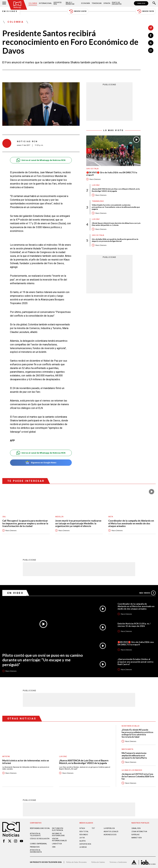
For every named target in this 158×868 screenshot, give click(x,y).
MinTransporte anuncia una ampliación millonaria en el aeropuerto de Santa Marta (134, 755)
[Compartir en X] (151, 43)
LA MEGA (83, 847)
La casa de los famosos (132, 770)
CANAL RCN (141, 3)
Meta (111, 517)
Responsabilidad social (40, 828)
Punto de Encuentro (117, 3)
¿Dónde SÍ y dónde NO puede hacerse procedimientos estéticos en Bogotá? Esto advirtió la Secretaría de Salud (137, 733)
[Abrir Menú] (4, 3)
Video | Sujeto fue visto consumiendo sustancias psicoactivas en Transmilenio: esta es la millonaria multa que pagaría (116, 207)
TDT (93, 828)
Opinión (107, 3)
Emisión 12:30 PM (78, 11)
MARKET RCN (137, 838)
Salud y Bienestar (70, 3)
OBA (54, 847)
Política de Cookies (98, 862)
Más (148, 593)
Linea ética (57, 844)
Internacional (45, 3)
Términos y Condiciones (118, 862)
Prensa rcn (35, 847)
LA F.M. (82, 838)
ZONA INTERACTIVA (139, 832)
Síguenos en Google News (41, 463)
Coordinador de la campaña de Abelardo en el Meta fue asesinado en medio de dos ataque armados (131, 523)
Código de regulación (40, 839)
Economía (85, 3)
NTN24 (82, 828)
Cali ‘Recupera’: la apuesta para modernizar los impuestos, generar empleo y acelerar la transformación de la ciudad (25, 523)
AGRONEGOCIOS (110, 835)
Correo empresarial (38, 844)
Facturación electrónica (58, 829)
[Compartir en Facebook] (151, 35)
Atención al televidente (35, 835)
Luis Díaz (96, 185)
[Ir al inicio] (17, 5)
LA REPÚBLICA (109, 828)
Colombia (33, 3)
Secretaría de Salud (131, 726)
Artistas (6, 756)
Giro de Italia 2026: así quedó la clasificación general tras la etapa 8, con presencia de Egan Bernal (115, 240)
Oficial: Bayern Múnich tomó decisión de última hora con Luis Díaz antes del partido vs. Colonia (116, 224)
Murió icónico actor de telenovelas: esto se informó (26, 762)
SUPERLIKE (135, 835)
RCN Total (84, 832)
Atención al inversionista (36, 851)
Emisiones (10, 11)
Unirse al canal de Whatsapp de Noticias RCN (41, 160)
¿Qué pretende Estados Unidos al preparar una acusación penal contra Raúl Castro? (135, 662)
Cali (4, 517)
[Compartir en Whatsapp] (151, 50)
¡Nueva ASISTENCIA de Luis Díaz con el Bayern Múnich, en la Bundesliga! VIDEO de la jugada (116, 190)
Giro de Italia (92, 169)
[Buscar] (154, 3)
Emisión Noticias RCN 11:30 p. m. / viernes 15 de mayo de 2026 (134, 625)
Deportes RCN (57, 3)
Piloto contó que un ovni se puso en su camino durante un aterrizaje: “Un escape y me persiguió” (43, 660)
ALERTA (82, 841)
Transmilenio (98, 201)
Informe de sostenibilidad (58, 835)
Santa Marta (127, 749)
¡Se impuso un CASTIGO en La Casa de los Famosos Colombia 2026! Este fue (138, 776)
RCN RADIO (84, 835)
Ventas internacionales (59, 840)
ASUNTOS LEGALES (111, 832)
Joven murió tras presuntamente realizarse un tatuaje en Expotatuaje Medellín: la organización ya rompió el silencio (78, 523)
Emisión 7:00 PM (146, 11)
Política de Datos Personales (76, 862)
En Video (15, 593)
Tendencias (97, 3)
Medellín (59, 517)
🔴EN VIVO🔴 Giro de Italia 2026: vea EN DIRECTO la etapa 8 (112, 174)
